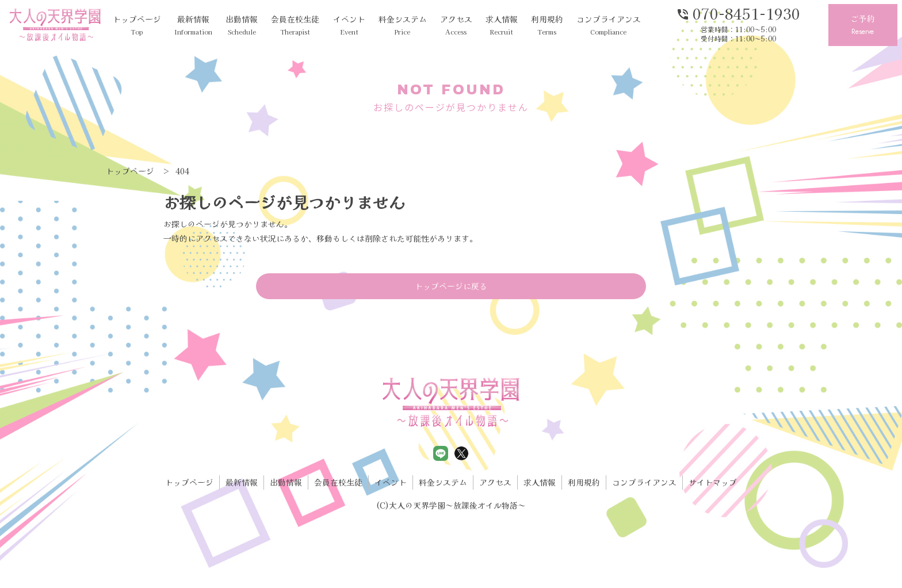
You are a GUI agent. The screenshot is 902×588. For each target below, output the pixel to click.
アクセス (456, 26)
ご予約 (863, 26)
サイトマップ (713, 482)
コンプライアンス (609, 26)
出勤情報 (242, 26)
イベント (349, 26)
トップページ (137, 26)
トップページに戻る (451, 286)
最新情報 (193, 26)
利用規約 (547, 26)
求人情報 (502, 26)
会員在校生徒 (295, 26)
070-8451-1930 (738, 13)
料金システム (403, 26)
